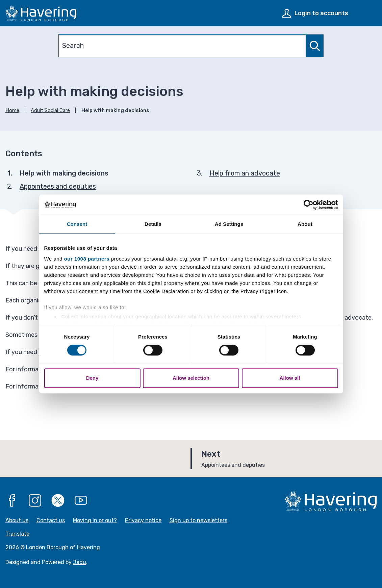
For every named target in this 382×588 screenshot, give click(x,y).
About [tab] (305, 224)
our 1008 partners (87, 259)
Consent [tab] (77, 224)
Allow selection (191, 378)
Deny (92, 378)
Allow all (290, 378)
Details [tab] (153, 224)
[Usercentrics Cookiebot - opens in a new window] (309, 205)
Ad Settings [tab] (229, 224)
